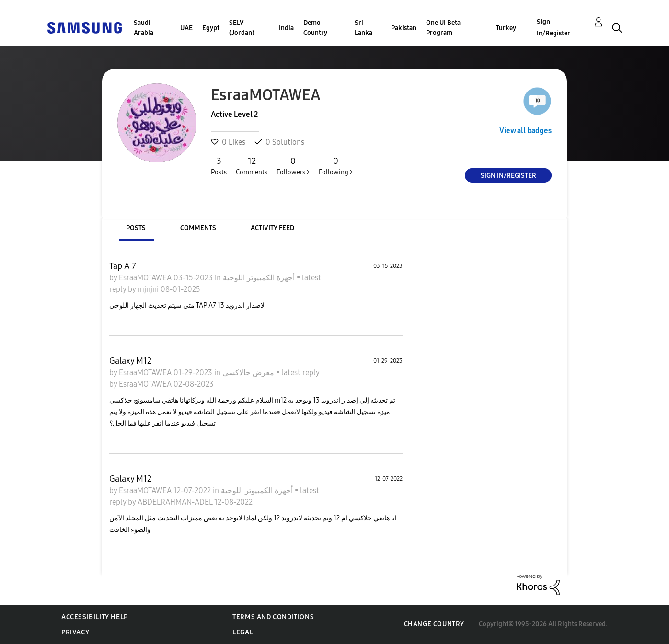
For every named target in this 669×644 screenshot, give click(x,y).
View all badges (525, 131)
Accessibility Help (95, 617)
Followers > (293, 166)
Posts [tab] (136, 228)
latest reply (300, 373)
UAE (186, 28)
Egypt (211, 28)
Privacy (75, 632)
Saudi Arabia (144, 28)
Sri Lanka (363, 28)
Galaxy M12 (130, 361)
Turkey (506, 28)
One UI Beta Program (443, 28)
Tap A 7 (123, 266)
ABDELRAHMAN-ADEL (176, 502)
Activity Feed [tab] (272, 228)
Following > (336, 166)
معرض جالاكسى (249, 373)
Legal (243, 632)
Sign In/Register (554, 28)
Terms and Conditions (273, 617)
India (286, 28)
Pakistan (404, 28)
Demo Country (315, 28)
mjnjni (149, 289)
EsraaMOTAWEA (146, 278)
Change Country (434, 624)
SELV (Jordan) (242, 28)
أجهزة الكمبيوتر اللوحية (260, 278)
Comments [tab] (198, 228)
